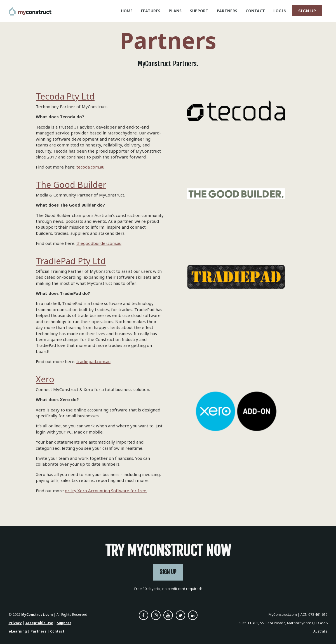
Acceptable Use (39, 623)
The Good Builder (71, 185)
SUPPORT (199, 11)
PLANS (175, 11)
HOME (127, 11)
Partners (38, 631)
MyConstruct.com (37, 615)
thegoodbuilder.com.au (99, 243)
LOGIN (280, 11)
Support (64, 623)
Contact (57, 631)
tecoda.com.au (90, 167)
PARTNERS (227, 11)
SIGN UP (307, 11)
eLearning (18, 631)
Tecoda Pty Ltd (65, 96)
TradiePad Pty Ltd (71, 261)
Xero (45, 379)
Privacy (15, 623)
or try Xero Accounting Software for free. (106, 491)
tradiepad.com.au (93, 361)
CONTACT (255, 11)
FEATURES (151, 11)
